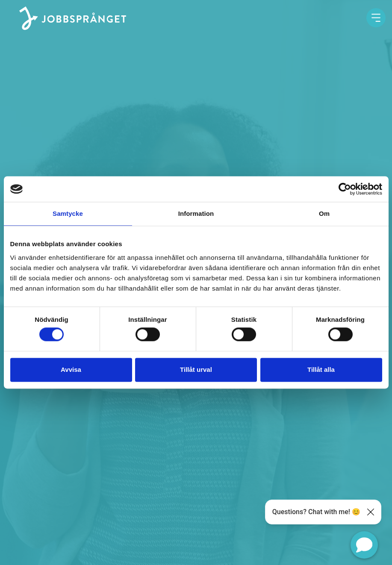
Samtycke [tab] (68, 213)
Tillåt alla (321, 369)
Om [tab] (324, 213)
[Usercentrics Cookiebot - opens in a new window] (345, 189)
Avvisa (71, 369)
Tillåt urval (196, 369)
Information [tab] (196, 213)
